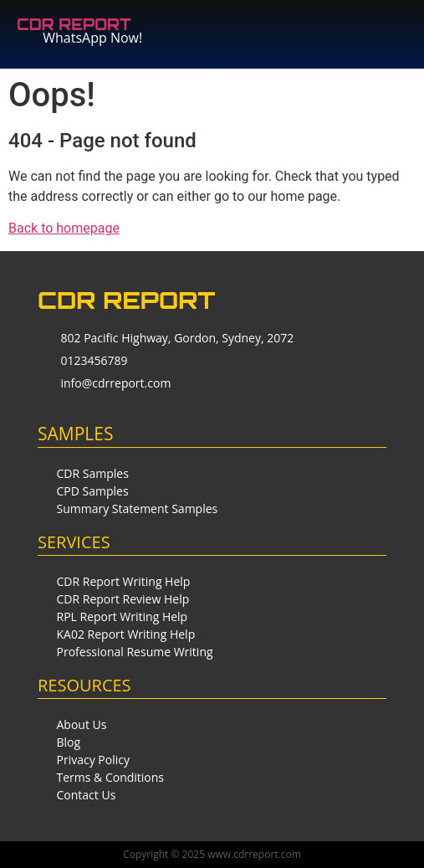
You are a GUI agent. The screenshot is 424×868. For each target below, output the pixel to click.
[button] (337, 26)
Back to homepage (64, 228)
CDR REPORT (74, 24)
